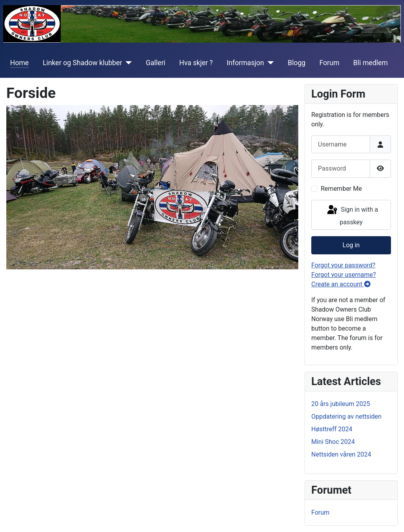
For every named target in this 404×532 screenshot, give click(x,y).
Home (20, 63)
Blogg (296, 63)
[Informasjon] (269, 63)
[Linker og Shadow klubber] (127, 63)
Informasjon (246, 63)
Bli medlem (370, 63)
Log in (351, 245)
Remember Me (341, 189)
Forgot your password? (343, 265)
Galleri (155, 63)
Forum (329, 63)
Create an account (341, 284)
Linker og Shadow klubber (82, 63)
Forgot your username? (344, 275)
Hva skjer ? (196, 63)
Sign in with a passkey (352, 215)
